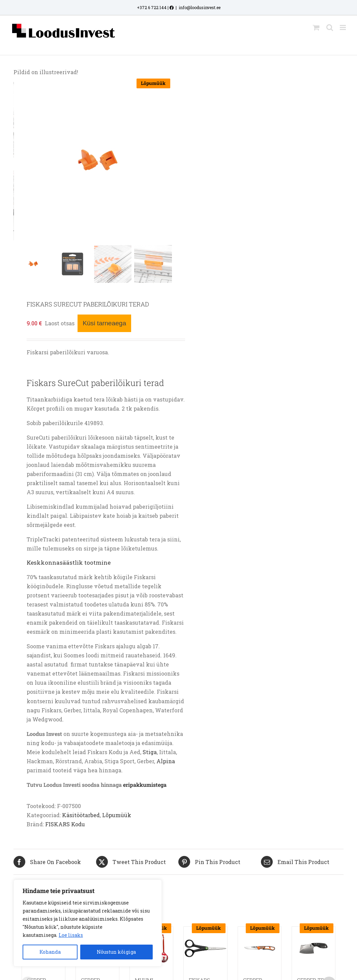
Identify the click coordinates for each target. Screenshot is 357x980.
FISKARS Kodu (65, 824)
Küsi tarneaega (104, 323)
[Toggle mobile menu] (343, 27)
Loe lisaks (71, 935)
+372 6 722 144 (152, 7)
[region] (88, 923)
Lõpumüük (117, 815)
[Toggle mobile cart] (316, 27)
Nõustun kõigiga (116, 952)
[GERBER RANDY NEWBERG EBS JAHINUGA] (260, 948)
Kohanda (50, 952)
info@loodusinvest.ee (200, 7)
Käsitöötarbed (81, 815)
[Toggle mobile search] (330, 27)
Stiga (150, 752)
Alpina (166, 761)
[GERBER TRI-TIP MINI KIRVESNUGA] (314, 948)
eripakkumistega (145, 785)
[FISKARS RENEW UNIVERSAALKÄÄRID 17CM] (205, 948)
